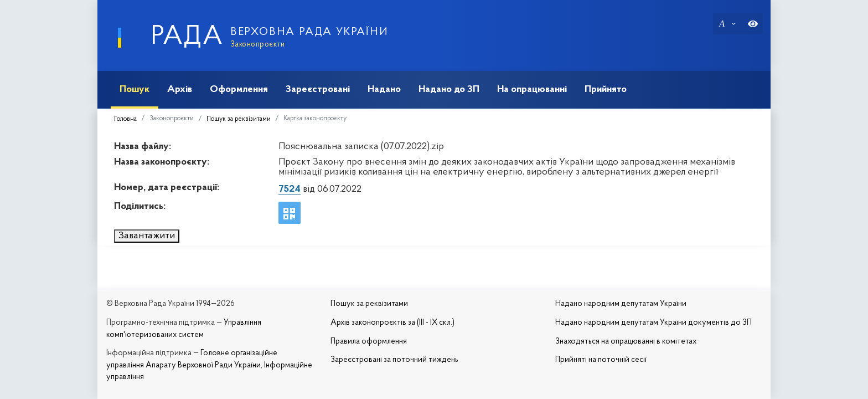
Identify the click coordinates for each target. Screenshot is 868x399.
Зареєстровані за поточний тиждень (394, 360)
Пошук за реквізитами (239, 119)
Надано (384, 89)
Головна (125, 119)
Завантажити (147, 236)
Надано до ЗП (449, 89)
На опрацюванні (532, 89)
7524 (290, 189)
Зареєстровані (318, 89)
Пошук (135, 89)
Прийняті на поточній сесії (601, 360)
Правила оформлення (369, 342)
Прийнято (606, 89)
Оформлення (239, 89)
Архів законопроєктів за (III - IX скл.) (392, 323)
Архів (180, 89)
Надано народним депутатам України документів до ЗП (653, 323)
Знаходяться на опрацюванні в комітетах (626, 342)
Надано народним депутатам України (621, 304)
